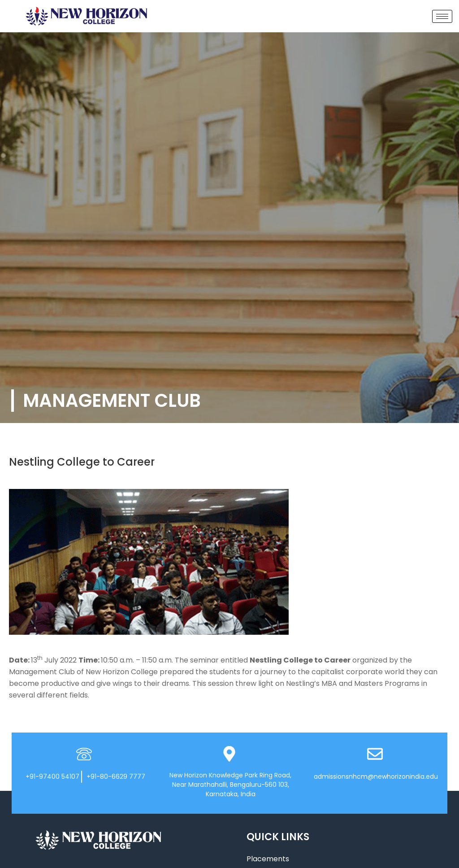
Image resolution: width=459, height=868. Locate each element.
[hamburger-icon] (442, 16)
